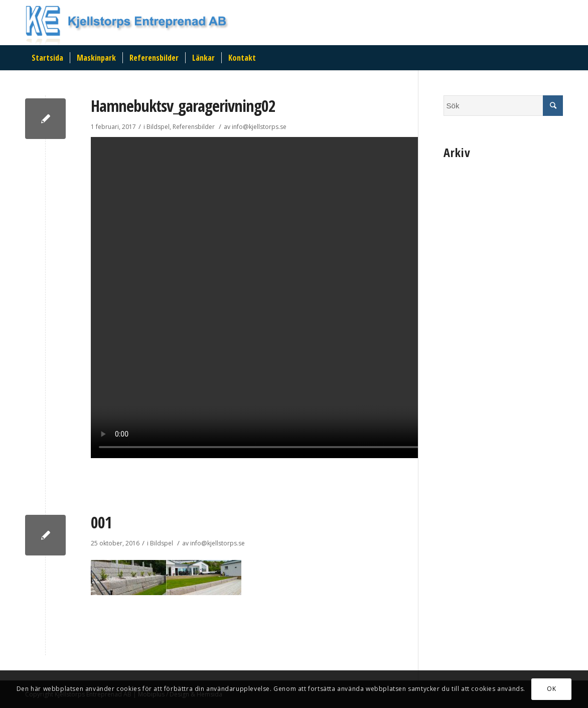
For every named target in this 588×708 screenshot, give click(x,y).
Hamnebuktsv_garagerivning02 (183, 106)
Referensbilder (194, 127)
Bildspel (158, 127)
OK (551, 689)
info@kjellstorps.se (259, 127)
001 (101, 522)
